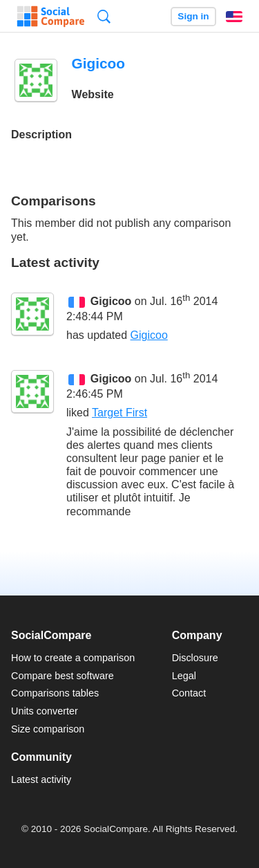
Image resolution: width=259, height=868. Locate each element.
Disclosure (195, 658)
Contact (189, 693)
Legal (184, 676)
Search (104, 16)
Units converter (45, 711)
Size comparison (48, 729)
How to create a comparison (73, 658)
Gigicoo (111, 301)
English (234, 17)
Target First (119, 413)
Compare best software (63, 676)
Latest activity (41, 779)
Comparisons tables (55, 693)
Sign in (193, 16)
